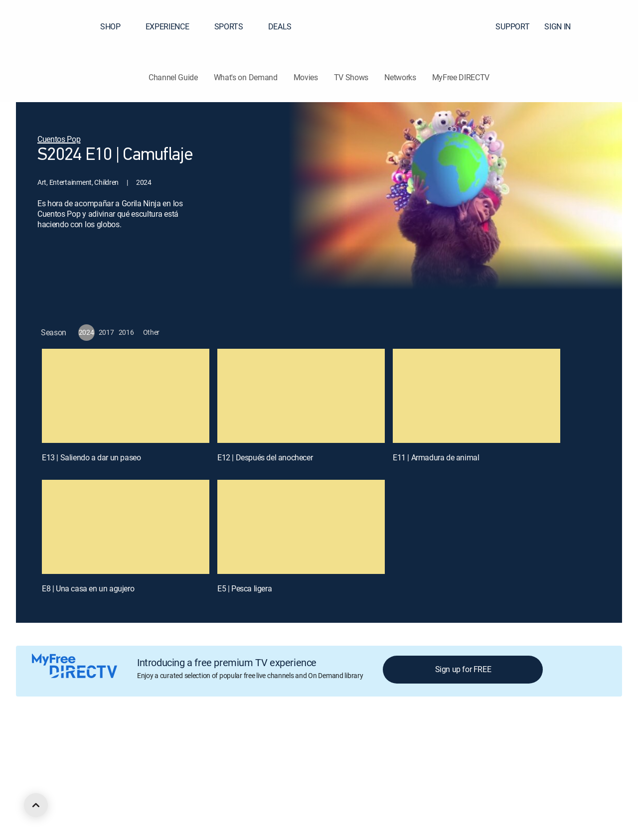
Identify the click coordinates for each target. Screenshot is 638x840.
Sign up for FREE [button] (463, 669)
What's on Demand (246, 77)
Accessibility (508, 745)
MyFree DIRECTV (461, 77)
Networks (400, 77)
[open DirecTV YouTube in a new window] (126, 799)
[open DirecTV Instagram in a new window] (108, 799)
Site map (411, 745)
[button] (613, 26)
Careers (118, 745)
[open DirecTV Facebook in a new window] (72, 799)
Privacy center (227, 745)
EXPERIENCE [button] (173, 26)
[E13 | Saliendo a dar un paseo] (126, 396)
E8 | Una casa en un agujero (88, 588)
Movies (306, 77)
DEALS (280, 26)
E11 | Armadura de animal (436, 457)
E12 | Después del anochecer (265, 457)
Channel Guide (173, 77)
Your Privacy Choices (301, 745)
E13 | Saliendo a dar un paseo (91, 457)
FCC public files (457, 745)
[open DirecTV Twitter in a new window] (90, 799)
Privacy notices (365, 745)
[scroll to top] (36, 805)
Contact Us (552, 745)
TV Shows (351, 77)
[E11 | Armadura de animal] (477, 396)
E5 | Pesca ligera (244, 588)
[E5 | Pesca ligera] (301, 527)
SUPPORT (512, 26)
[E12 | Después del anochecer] (301, 396)
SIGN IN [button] (563, 26)
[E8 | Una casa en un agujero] (126, 527)
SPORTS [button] (235, 26)
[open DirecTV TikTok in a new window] (144, 799)
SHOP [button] (116, 26)
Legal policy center (167, 745)
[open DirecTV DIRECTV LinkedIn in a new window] (54, 799)
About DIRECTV (73, 745)
